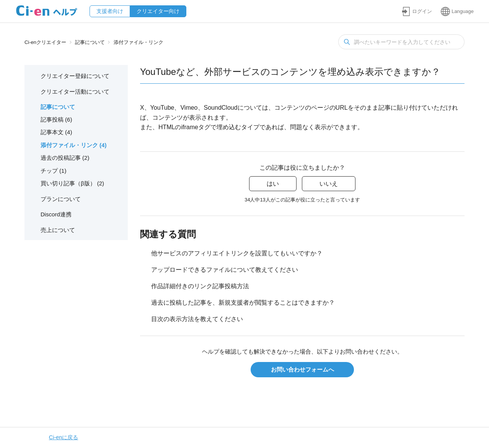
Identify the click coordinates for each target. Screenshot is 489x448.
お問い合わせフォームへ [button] (302, 369)
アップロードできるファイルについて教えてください (225, 270)
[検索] (401, 42)
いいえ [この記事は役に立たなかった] (329, 184)
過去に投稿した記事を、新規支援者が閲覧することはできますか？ (243, 303)
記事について (90, 42)
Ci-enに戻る (64, 437)
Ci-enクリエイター (45, 42)
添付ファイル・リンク (139, 42)
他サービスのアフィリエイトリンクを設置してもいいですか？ (237, 253)
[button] (417, 11)
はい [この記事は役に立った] (273, 184)
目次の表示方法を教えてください (197, 319)
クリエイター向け (158, 11)
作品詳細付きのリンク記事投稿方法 (200, 286)
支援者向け (110, 11)
